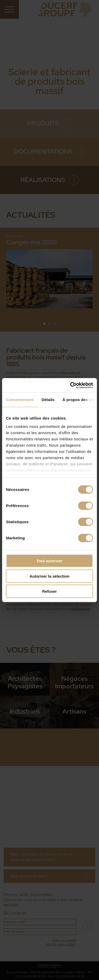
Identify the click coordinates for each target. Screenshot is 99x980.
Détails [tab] (48, 400)
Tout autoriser (49, 561)
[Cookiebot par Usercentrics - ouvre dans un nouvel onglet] (71, 385)
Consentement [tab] (20, 400)
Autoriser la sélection (50, 576)
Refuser (49, 591)
